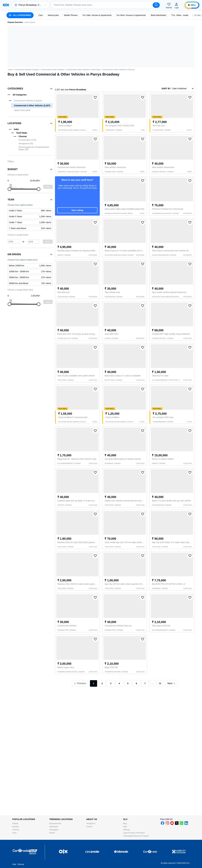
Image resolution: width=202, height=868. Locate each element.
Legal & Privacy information (134, 833)
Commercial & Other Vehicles (53, 70)
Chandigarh (54, 830)
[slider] (9, 189)
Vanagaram (26, 143)
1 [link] (94, 683)
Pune (14, 833)
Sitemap (126, 830)
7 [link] (145, 683)
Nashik (52, 833)
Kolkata (15, 824)
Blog (125, 824)
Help (125, 827)
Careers (89, 827)
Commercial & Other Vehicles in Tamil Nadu (83, 70)
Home (10, 70)
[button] (45, 5)
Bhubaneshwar (55, 824)
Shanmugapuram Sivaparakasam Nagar (34, 148)
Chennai (16, 830)
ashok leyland (30, 22)
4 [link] (119, 683)
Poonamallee (27, 140)
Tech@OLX (91, 824)
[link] (171, 683)
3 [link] (111, 683)
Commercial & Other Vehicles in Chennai (118, 70)
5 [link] (128, 683)
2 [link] (102, 683)
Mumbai (16, 827)
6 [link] (136, 683)
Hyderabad (54, 827)
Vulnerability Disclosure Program (136, 836)
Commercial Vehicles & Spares (27, 70)
